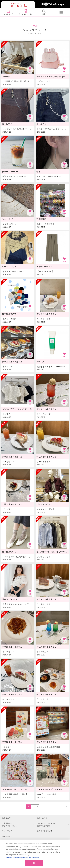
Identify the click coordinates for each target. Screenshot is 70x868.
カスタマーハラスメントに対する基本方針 (46, 825)
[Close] (66, 844)
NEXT (65, 807)
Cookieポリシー (8, 837)
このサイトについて (45, 831)
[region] (35, 854)
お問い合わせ (42, 818)
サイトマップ (7, 831)
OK (34, 863)
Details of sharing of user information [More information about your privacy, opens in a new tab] (23, 857)
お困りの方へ (7, 818)
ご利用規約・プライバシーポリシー (10, 825)
